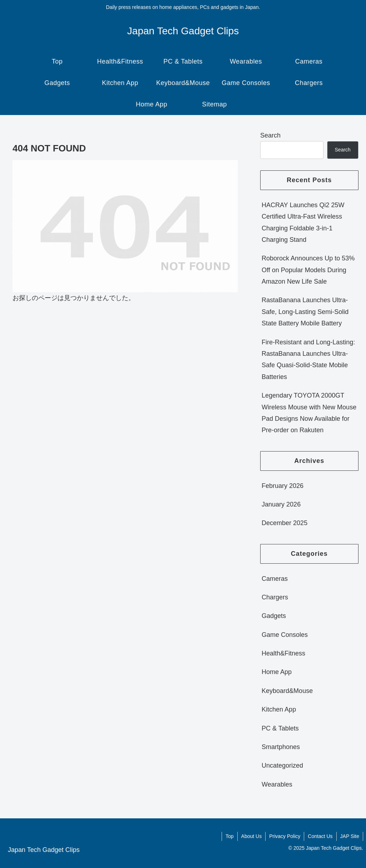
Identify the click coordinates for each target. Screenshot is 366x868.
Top (230, 836)
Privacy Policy (285, 836)
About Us (252, 836)
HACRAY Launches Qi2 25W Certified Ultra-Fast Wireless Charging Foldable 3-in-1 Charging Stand (303, 222)
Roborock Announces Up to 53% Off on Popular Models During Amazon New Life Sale (308, 270)
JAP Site (350, 836)
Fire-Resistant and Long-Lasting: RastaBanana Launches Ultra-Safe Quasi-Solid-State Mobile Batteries (308, 360)
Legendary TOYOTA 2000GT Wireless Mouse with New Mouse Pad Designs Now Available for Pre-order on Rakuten (309, 413)
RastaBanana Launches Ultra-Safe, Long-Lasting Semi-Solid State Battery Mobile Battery (305, 312)
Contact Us (320, 836)
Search (270, 135)
